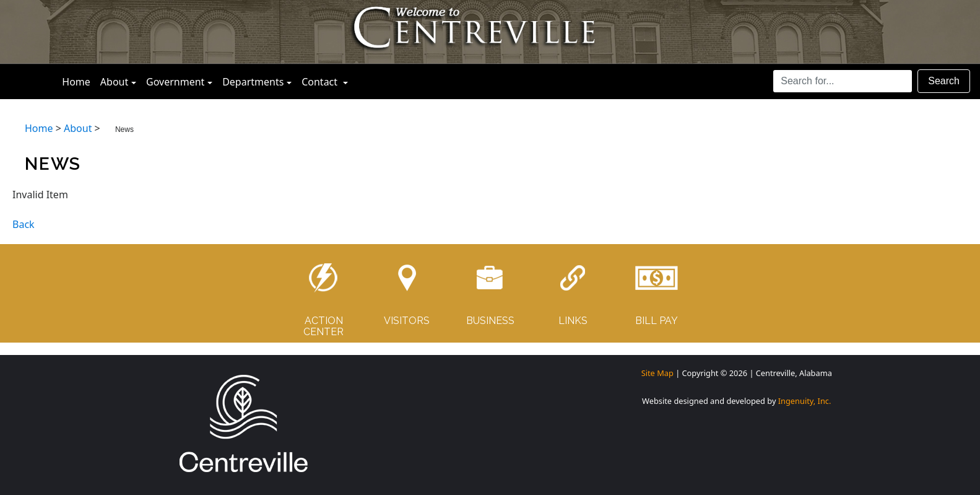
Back (24, 224)
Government (175, 82)
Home (79, 81)
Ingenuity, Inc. (805, 401)
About (114, 82)
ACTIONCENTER (323, 326)
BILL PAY (657, 321)
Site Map (657, 373)
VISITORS (407, 321)
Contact (327, 81)
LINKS (573, 321)
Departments (253, 82)
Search (944, 81)
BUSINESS (490, 321)
